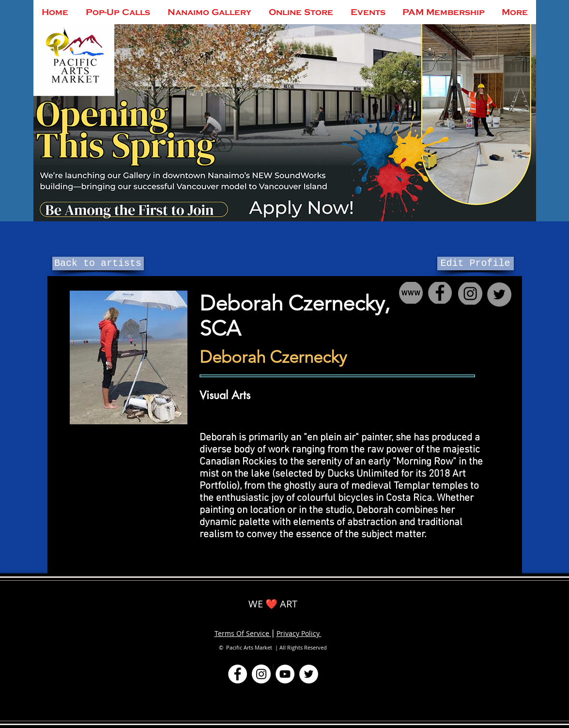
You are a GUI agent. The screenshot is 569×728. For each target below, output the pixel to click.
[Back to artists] (98, 263)
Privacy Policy (299, 633)
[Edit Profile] (476, 263)
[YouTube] (285, 674)
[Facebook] (238, 674)
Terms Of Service (243, 633)
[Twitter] (309, 674)
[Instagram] (261, 674)
